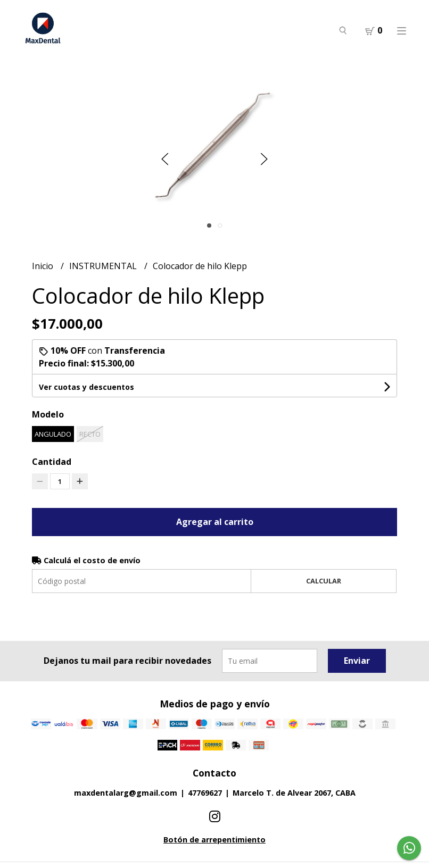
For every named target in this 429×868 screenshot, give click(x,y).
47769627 (205, 793)
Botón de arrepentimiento (214, 840)
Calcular (324, 581)
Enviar (357, 661)
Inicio (44, 266)
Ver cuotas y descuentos (86, 387)
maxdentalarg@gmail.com (126, 793)
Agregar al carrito (215, 522)
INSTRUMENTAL (104, 266)
